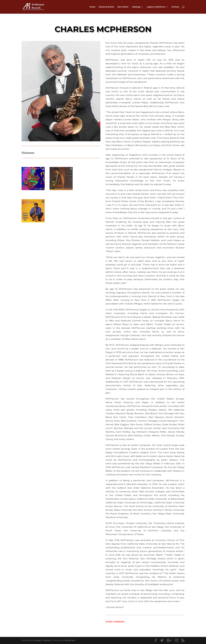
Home (92, 7)
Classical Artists (106, 7)
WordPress (70, 640)
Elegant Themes (42, 640)
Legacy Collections (156, 7)
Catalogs (136, 7)
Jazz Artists (123, 7)
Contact (175, 7)
